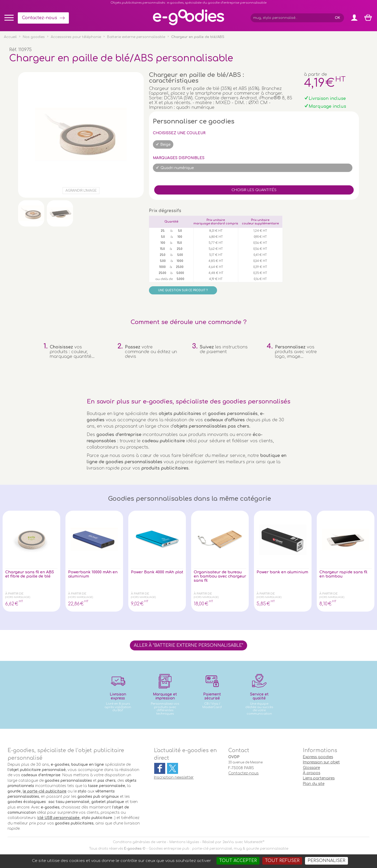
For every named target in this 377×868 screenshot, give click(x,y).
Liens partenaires (319, 778)
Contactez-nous (40, 18)
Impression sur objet (321, 762)
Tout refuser (282, 861)
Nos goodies (34, 37)
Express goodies (318, 757)
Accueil (10, 37)
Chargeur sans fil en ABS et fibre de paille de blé (28, 577)
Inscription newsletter (174, 777)
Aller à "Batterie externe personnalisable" (188, 645)
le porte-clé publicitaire (45, 791)
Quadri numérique (177, 168)
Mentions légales (184, 842)
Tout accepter (238, 861)
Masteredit (253, 842)
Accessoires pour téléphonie (76, 37)
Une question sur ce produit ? (183, 290)
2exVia (228, 842)
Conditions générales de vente (139, 842)
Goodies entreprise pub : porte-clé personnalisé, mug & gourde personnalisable (218, 849)
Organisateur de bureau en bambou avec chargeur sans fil (218, 577)
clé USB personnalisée (59, 818)
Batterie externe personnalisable (136, 37)
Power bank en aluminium (273, 575)
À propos (312, 773)
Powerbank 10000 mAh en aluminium (92, 575)
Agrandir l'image (81, 191)
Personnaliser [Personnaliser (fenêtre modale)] (326, 861)
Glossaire (311, 768)
